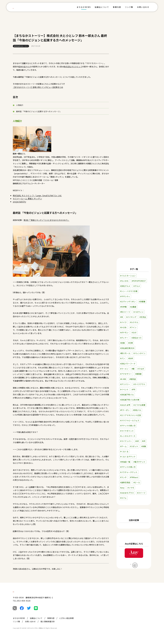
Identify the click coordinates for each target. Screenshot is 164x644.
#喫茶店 (133, 379)
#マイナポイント (127, 431)
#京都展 (142, 302)
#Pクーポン (125, 410)
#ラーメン (124, 369)
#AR (137, 441)
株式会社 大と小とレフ (73, 67)
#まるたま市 (125, 405)
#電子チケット (139, 462)
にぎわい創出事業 (66, 623)
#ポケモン (124, 332)
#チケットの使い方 (128, 426)
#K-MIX (123, 379)
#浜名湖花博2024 (127, 348)
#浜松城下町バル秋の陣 (130, 400)
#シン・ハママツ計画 (129, 291)
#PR (133, 389)
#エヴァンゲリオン (128, 302)
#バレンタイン (139, 353)
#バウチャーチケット (129, 472)
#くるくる (124, 451)
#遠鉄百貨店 (125, 482)
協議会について (102, 7)
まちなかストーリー (21, 46)
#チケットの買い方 (128, 467)
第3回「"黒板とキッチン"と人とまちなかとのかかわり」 (47, 220)
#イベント (124, 389)
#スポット (134, 446)
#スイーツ (141, 493)
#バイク (123, 322)
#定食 (122, 343)
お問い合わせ (143, 7)
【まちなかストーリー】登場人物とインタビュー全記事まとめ (38, 87)
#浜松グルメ (125, 286)
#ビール (137, 482)
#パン (123, 358)
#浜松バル (137, 410)
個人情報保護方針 (48, 627)
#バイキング (131, 317)
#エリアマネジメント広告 (131, 415)
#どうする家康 (139, 405)
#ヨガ (134, 332)
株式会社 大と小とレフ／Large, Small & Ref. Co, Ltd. (37, 196)
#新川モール (125, 353)
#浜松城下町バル (127, 395)
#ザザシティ (125, 296)
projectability (19, 202)
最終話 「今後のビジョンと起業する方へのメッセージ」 (39, 111)
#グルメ (137, 286)
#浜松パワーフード (128, 364)
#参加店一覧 (125, 462)
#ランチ (123, 477)
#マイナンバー (126, 441)
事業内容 (117, 7)
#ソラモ (131, 488)
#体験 (144, 446)
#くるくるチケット (128, 457)
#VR (144, 441)
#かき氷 (123, 327)
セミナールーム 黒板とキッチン (27, 199)
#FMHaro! (134, 477)
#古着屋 (133, 307)
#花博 (130, 343)
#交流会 (143, 317)
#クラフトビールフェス (130, 420)
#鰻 (133, 369)
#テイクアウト (139, 384)
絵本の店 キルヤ (25, 67)
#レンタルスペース (128, 436)
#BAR (131, 358)
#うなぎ (141, 369)
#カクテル (134, 322)
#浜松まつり (137, 338)
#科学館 (123, 307)
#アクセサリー (126, 374)
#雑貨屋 (138, 374)
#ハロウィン (139, 312)
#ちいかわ (124, 281)
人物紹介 (20, 105)
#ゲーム (123, 446)
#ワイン (133, 327)
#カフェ (123, 498)
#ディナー (124, 338)
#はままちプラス (127, 493)
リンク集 (129, 7)
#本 (122, 317)
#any (122, 488)
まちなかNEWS (84, 7)
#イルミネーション (128, 276)
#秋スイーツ (125, 312)
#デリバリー (125, 384)
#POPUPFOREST (139, 281)
